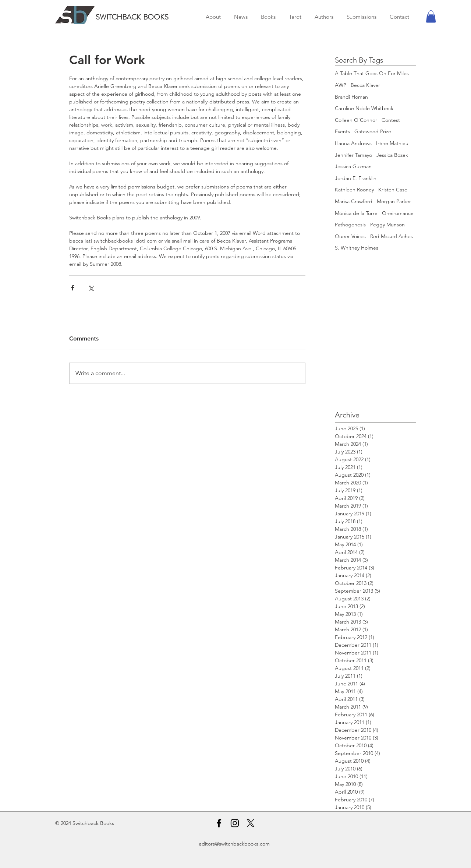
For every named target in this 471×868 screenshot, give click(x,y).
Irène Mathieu (392, 143)
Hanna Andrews (353, 143)
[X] (251, 823)
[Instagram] (235, 823)
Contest (391, 120)
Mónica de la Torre (356, 213)
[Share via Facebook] (73, 288)
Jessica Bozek (392, 155)
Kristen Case (393, 190)
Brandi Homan (351, 97)
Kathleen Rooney (354, 190)
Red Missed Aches (392, 236)
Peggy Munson (387, 225)
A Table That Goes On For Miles (372, 73)
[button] (431, 16)
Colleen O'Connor (356, 120)
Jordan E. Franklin (356, 178)
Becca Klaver (365, 85)
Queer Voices (350, 236)
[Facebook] (219, 823)
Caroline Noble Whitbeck (364, 108)
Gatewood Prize (373, 131)
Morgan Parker (394, 201)
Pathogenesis (350, 225)
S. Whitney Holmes (357, 248)
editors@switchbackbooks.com (234, 844)
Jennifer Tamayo (353, 155)
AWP (341, 85)
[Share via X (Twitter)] (91, 288)
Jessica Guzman (353, 166)
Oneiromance (398, 213)
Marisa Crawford (354, 201)
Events (342, 131)
